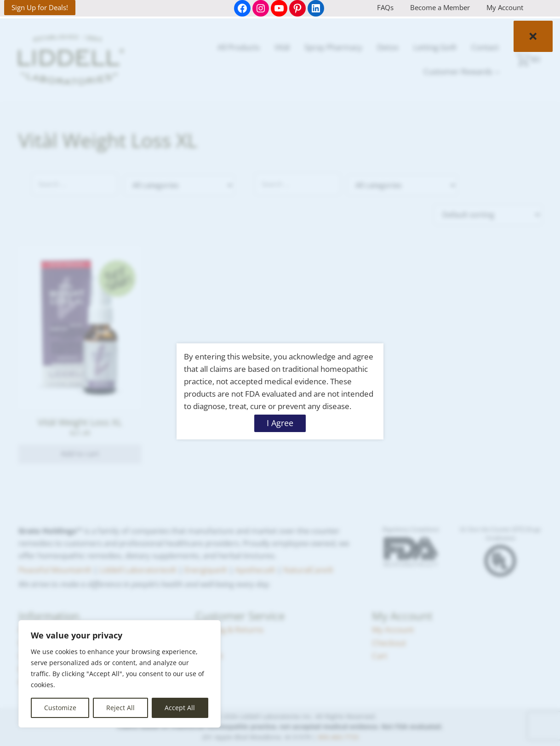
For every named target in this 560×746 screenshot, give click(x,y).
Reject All (120, 708)
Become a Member (440, 7)
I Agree (280, 423)
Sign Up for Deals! (40, 7)
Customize (60, 708)
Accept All (180, 708)
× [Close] (533, 36)
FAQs (385, 7)
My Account (505, 7)
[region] (120, 674)
